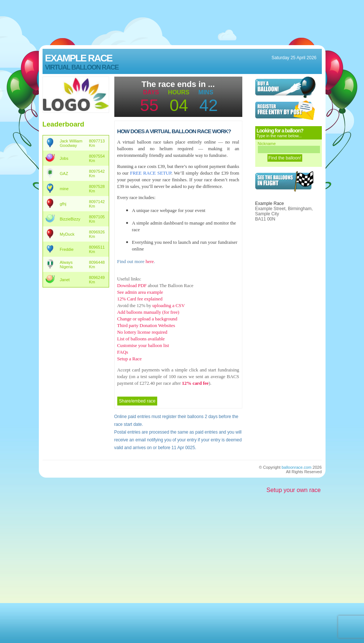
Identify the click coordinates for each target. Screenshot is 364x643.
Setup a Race (129, 359)
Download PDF (132, 285)
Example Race (79, 58)
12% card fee (195, 383)
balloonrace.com (296, 467)
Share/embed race (137, 401)
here (149, 261)
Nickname (267, 144)
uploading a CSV (169, 305)
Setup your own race (294, 490)
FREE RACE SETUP (151, 173)
